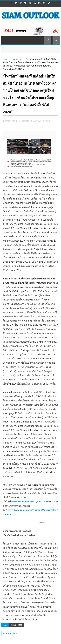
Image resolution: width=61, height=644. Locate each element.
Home (6, 59)
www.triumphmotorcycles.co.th (30, 502)
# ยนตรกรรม (17, 625)
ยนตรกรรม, (46, 121)
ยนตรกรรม (17, 59)
